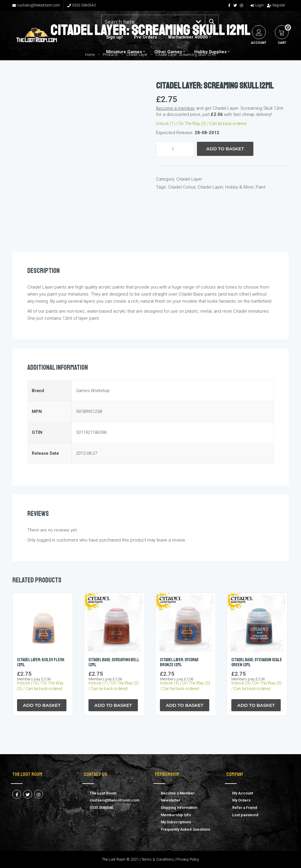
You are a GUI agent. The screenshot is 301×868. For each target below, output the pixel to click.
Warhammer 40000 (188, 37)
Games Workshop (93, 391)
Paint (261, 187)
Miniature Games (124, 52)
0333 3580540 (81, 5)
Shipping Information (179, 808)
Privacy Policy (188, 859)
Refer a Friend (245, 808)
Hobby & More (239, 187)
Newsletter (170, 800)
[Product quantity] (175, 149)
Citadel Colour (182, 187)
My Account (243, 793)
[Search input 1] (147, 22)
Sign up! (114, 37)
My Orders (241, 800)
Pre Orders (146, 37)
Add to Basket (225, 149)
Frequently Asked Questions (185, 829)
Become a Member (178, 793)
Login (257, 5)
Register (276, 5)
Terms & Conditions (158, 859)
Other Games (168, 52)
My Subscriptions (176, 822)
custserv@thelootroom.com (36, 5)
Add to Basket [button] (42, 705)
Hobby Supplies (210, 52)
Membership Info (176, 815)
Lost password (245, 815)
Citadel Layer (189, 179)
